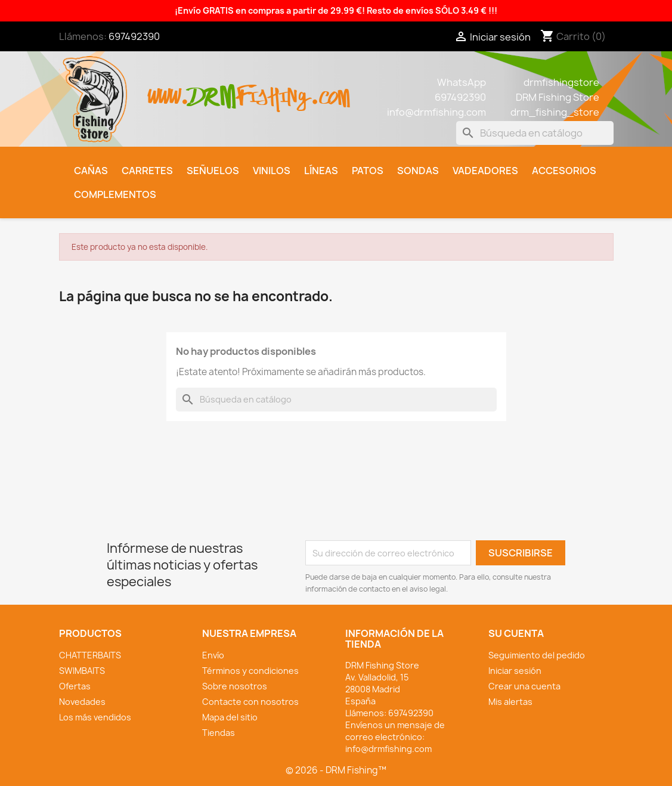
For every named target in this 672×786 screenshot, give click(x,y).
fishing (273, 90)
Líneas (321, 171)
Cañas (91, 171)
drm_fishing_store (555, 112)
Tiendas (219, 733)
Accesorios (564, 171)
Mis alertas (510, 702)
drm (213, 86)
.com (330, 90)
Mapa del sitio (230, 717)
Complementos (115, 194)
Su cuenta (516, 633)
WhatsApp (462, 82)
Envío (213, 655)
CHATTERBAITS (90, 655)
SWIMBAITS (82, 671)
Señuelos (213, 171)
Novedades (82, 702)
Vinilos (272, 171)
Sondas (418, 171)
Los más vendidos (95, 717)
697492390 (134, 36)
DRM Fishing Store (558, 97)
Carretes (147, 171)
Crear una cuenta (524, 686)
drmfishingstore (561, 82)
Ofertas (75, 686)
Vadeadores (485, 171)
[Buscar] (535, 133)
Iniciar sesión (515, 671)
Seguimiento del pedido (537, 655)
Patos (368, 171)
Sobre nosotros (235, 686)
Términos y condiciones (250, 671)
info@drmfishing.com (436, 112)
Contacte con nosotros (250, 702)
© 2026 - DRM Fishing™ (336, 770)
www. (169, 90)
